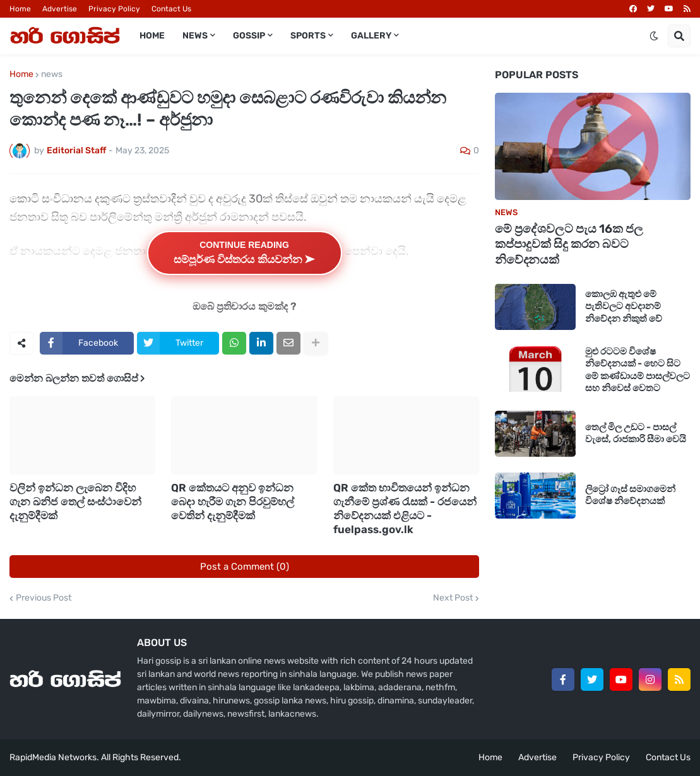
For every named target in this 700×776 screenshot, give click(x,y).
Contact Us (171, 9)
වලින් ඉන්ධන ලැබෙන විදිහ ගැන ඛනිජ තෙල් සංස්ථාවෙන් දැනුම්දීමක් (75, 502)
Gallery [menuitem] (371, 36)
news (52, 74)
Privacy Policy (114, 9)
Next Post (453, 598)
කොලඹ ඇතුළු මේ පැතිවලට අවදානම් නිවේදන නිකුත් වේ (624, 306)
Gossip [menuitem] (249, 36)
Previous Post (44, 598)
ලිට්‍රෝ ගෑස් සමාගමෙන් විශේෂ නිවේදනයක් (630, 495)
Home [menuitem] (152, 36)
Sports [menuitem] (308, 36)
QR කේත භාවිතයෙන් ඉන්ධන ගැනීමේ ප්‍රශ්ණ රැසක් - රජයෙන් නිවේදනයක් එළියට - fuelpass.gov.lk (405, 509)
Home (20, 9)
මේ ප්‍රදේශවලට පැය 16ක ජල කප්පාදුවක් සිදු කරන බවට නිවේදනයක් (569, 244)
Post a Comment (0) (245, 567)
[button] (654, 36)
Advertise (60, 9)
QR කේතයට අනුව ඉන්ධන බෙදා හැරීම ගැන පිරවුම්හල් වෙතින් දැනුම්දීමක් (233, 502)
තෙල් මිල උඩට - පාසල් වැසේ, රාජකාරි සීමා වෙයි (636, 433)
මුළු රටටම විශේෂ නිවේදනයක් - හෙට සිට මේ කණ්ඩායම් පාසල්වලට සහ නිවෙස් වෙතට (638, 370)
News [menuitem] (195, 36)
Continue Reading (245, 253)
